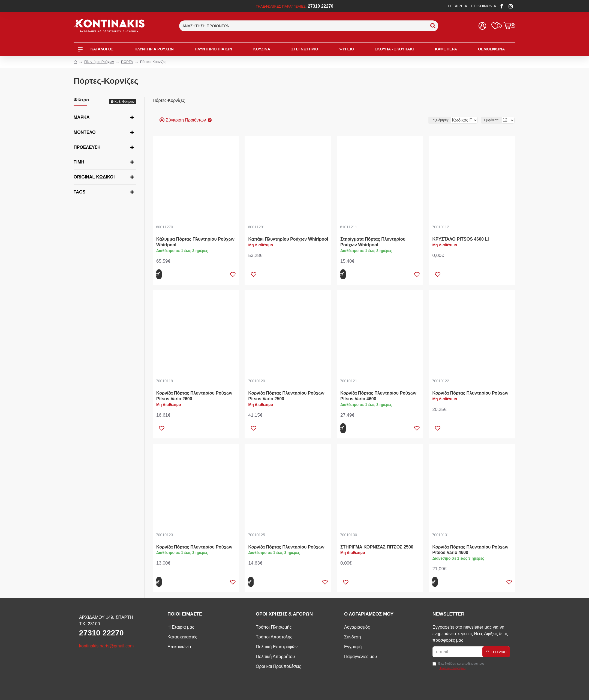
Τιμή (79, 162)
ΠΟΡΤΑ (127, 62)
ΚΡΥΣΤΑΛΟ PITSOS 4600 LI (460, 239)
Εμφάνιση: (493, 120)
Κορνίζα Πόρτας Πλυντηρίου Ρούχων (470, 393)
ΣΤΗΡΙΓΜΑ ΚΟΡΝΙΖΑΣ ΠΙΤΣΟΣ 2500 (377, 547)
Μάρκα (82, 117)
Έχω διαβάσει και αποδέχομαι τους (458, 666)
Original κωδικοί (94, 177)
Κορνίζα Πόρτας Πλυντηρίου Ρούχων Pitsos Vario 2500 (286, 396)
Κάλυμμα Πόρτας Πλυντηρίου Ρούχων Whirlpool (195, 242)
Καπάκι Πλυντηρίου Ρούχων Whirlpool (288, 239)
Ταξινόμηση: (424, 120)
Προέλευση (87, 147)
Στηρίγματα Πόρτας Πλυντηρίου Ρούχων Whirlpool (373, 242)
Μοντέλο (85, 132)
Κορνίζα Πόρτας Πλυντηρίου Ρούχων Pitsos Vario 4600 (378, 396)
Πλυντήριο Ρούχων (99, 62)
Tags (79, 192)
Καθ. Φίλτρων (124, 102)
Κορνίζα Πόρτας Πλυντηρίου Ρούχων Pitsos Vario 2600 (194, 396)
